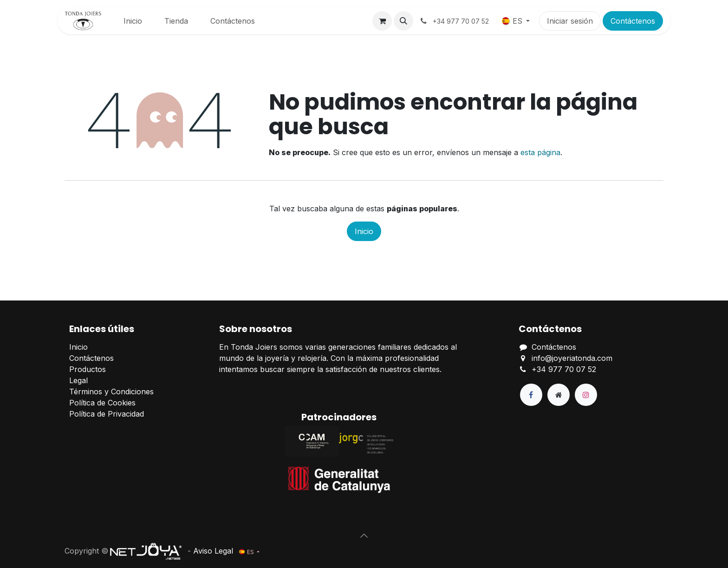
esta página (540, 152)
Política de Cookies (102, 403)
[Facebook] (531, 395)
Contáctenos (633, 21)
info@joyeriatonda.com (572, 358)
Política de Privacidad (107, 414)
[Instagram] (586, 395)
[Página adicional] (559, 395)
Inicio (364, 231)
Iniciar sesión (570, 21)
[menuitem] (133, 21)
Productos (88, 369)
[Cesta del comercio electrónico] (382, 21)
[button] (403, 21)
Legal (78, 380)
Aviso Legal (213, 551)
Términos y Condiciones (111, 392)
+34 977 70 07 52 (564, 369)
